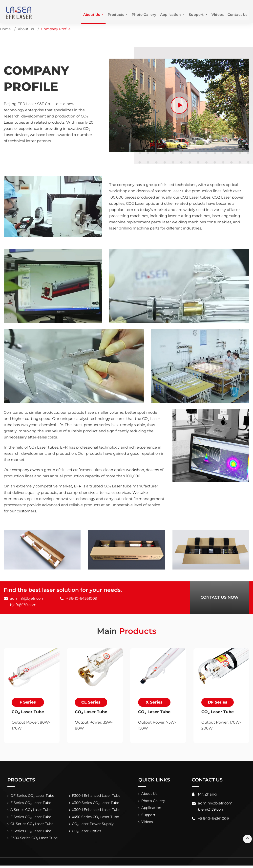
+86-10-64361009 (82, 598)
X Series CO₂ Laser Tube (31, 833)
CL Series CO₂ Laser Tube (32, 826)
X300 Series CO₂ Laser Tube (95, 804)
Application (151, 809)
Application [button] (171, 15)
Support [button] (196, 15)
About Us (26, 29)
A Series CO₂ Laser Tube (31, 811)
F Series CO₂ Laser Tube (31, 818)
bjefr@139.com (23, 605)
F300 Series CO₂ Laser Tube (34, 840)
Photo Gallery (144, 15)
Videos (217, 15)
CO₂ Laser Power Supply (93, 826)
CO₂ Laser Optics (86, 833)
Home (5, 29)
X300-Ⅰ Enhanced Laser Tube (96, 811)
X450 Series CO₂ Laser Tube (95, 818)
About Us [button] (92, 15)
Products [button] (116, 15)
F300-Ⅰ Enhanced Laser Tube (96, 796)
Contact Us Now (220, 597)
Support (149, 816)
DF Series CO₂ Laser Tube (32, 796)
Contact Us (237, 15)
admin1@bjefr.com (27, 598)
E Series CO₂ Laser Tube (31, 804)
